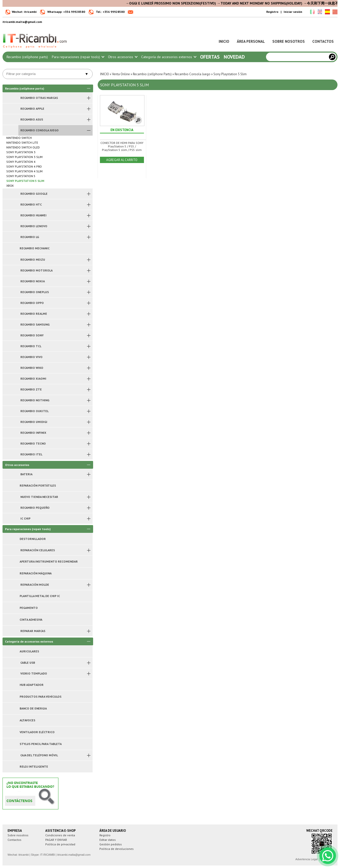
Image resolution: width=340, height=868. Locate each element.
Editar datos (108, 840)
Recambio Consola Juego (193, 74)
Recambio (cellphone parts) (27, 57)
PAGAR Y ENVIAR (56, 840)
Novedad (234, 57)
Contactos (14, 840)
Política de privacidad (60, 844)
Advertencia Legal (307, 859)
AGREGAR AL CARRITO (122, 160)
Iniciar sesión (293, 12)
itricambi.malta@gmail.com (74, 855)
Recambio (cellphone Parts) (152, 74)
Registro (272, 12)
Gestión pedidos (111, 844)
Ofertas (210, 57)
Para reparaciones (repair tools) (78, 57)
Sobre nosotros (18, 835)
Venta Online (121, 74)
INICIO (105, 74)
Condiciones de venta (60, 835)
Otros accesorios (123, 57)
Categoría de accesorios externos (169, 57)
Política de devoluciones (117, 849)
